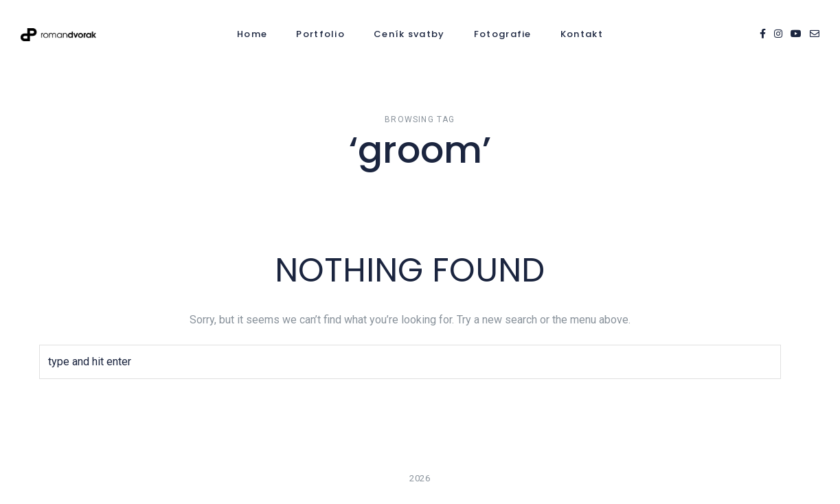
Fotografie (503, 34)
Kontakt (582, 34)
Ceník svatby (409, 34)
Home (252, 34)
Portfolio (320, 34)
